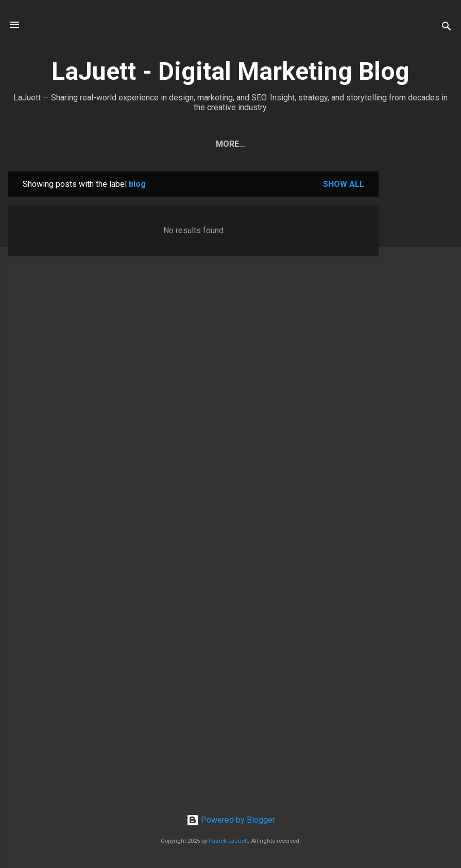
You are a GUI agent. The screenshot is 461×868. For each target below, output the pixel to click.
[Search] (447, 28)
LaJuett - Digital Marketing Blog (230, 71)
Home (141, 144)
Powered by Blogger (231, 820)
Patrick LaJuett (228, 841)
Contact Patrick (294, 144)
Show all (344, 184)
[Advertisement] (420, 326)
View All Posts (204, 144)
